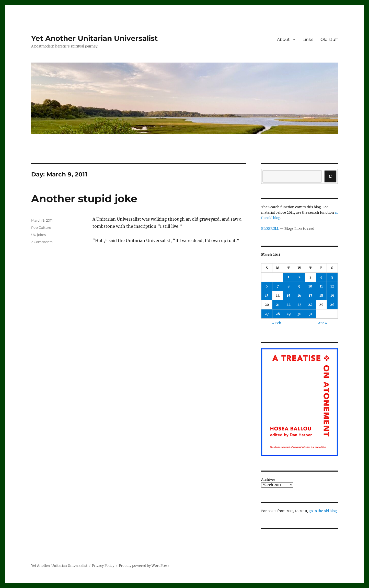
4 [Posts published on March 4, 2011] (321, 277)
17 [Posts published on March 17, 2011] (310, 296)
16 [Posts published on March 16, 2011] (299, 296)
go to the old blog (323, 511)
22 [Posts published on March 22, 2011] (289, 305)
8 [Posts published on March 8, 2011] (289, 286)
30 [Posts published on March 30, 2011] (299, 314)
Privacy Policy (103, 566)
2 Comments (42, 242)
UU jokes (38, 235)
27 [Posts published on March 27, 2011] (267, 314)
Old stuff (329, 39)
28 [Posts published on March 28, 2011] (278, 314)
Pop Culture (41, 227)
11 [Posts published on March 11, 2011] (321, 286)
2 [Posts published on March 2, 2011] (299, 277)
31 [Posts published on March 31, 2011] (310, 314)
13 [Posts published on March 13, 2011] (267, 296)
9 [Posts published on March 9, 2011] (299, 286)
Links (308, 39)
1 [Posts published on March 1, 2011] (289, 277)
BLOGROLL (270, 229)
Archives (268, 480)
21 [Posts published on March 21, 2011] (278, 305)
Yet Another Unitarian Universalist (94, 38)
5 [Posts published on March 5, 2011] (332, 277)
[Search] (330, 176)
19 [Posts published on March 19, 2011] (332, 296)
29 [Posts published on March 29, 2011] (289, 314)
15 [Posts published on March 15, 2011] (289, 296)
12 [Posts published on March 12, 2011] (332, 286)
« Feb (277, 323)
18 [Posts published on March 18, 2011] (321, 296)
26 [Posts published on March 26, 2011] (332, 305)
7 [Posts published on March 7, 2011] (278, 286)
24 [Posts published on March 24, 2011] (310, 305)
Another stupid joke (84, 199)
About (283, 39)
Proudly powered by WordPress (144, 566)
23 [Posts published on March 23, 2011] (299, 305)
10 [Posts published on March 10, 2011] (310, 286)
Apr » (323, 323)
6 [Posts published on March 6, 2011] (267, 286)
